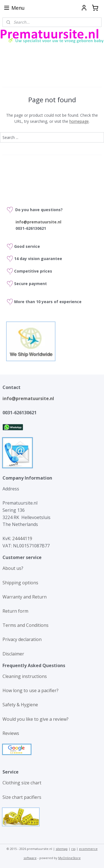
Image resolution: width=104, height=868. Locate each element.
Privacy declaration (22, 639)
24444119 (22, 538)
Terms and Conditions (26, 625)
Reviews (11, 733)
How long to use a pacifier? (31, 690)
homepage (79, 121)
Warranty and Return (25, 597)
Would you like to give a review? (35, 719)
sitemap (62, 849)
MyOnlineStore (69, 858)
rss (73, 849)
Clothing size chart (22, 783)
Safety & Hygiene (20, 705)
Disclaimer (13, 654)
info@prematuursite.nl (28, 398)
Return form (15, 611)
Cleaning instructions (25, 676)
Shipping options (20, 583)
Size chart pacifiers (22, 797)
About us (12, 568)
